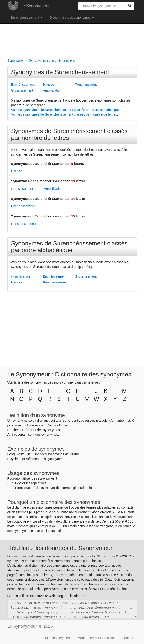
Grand (74, 454)
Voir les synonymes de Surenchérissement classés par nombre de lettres (64, 114)
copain (22, 435)
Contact (127, 638)
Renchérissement (88, 85)
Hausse (49, 85)
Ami (10, 435)
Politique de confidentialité (96, 638)
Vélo (29, 459)
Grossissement (22, 90)
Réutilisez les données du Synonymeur (60, 548)
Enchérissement (23, 85)
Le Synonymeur (35, 6)
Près (26, 430)
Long (11, 454)
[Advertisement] (72, 40)
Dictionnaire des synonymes (72, 18)
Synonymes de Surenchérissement (60, 72)
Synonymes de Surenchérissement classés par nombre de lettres (69, 134)
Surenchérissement (27, 18)
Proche (13, 430)
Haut (30, 454)
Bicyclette (15, 459)
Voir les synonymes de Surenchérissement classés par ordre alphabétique (65, 110)
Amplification (52, 90)
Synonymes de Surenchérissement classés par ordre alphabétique (69, 247)
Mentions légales (57, 638)
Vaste (20, 454)
